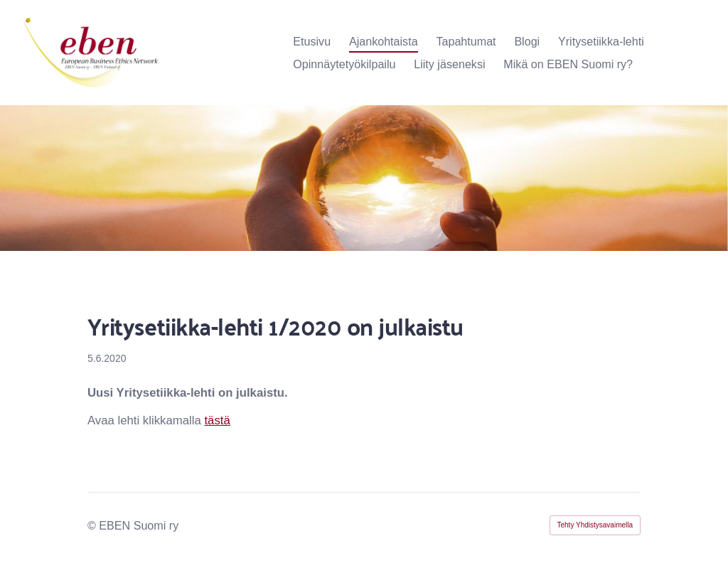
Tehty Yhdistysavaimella (595, 525)
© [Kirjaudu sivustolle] (93, 525)
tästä (217, 420)
